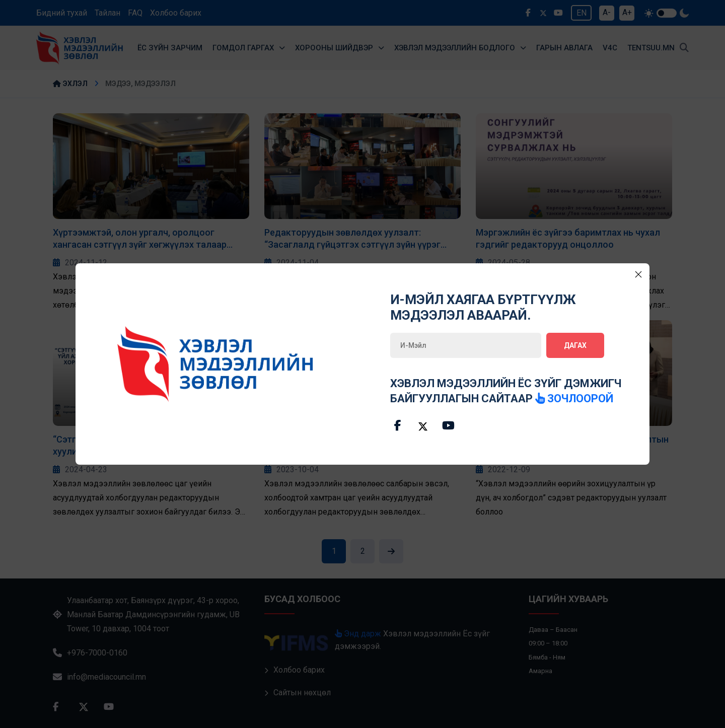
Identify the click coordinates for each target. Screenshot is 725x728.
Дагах (575, 345)
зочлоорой (575, 398)
